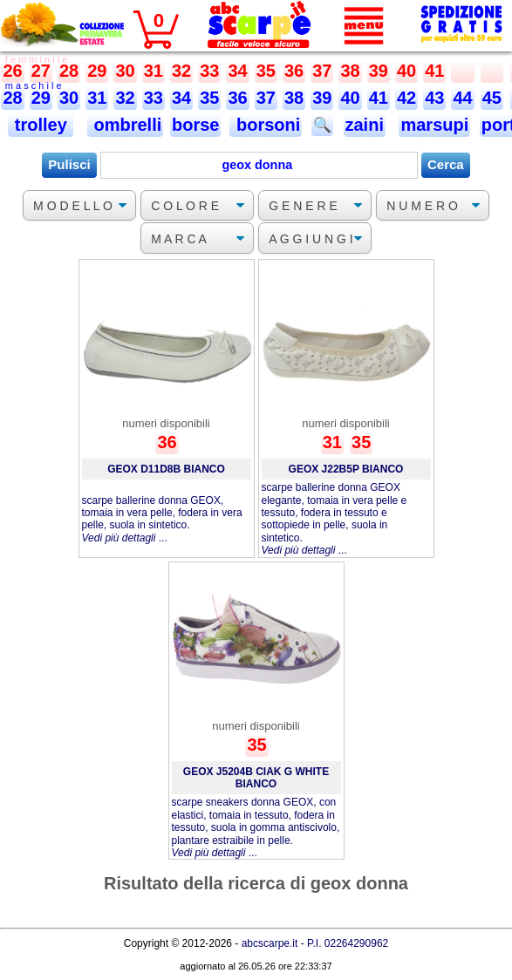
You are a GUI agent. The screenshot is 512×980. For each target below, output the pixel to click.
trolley (41, 125)
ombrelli (125, 125)
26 (12, 71)
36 (294, 71)
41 (434, 71)
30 (125, 71)
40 (406, 71)
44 (462, 98)
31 (154, 71)
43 (434, 98)
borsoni (266, 125)
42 (406, 98)
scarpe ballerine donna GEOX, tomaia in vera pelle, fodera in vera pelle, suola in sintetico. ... (162, 519)
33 (209, 71)
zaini (365, 125)
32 (181, 71)
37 (322, 71)
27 (41, 71)
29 (97, 71)
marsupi (434, 125)
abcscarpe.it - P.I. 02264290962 (315, 943)
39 (379, 71)
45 (492, 98)
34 (237, 71)
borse (195, 125)
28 (69, 71)
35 (266, 71)
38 (350, 71)
